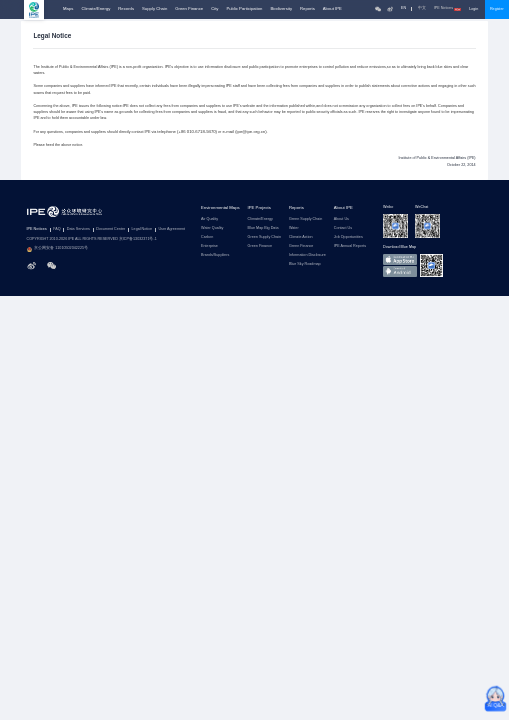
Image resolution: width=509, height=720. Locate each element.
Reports (307, 9)
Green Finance (189, 9)
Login (473, 9)
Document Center (110, 229)
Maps (68, 9)
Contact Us (343, 228)
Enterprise (209, 246)
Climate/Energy (95, 9)
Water (294, 228)
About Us (341, 219)
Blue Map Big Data (263, 228)
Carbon (207, 237)
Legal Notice (142, 229)
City (214, 9)
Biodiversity (281, 9)
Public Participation (244, 9)
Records (126, 9)
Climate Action (301, 237)
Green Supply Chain (264, 237)
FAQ (56, 229)
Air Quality (209, 219)
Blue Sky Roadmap (305, 264)
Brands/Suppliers (215, 255)
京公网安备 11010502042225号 (58, 249)
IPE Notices (448, 8)
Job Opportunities (348, 237)
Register (497, 9)
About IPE (332, 9)
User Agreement (171, 229)
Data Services (78, 229)
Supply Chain (154, 9)
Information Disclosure (307, 255)
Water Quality (212, 228)
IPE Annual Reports (350, 246)
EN (403, 8)
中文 (422, 8)
